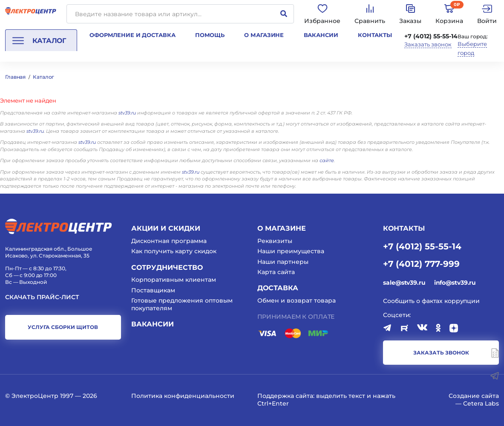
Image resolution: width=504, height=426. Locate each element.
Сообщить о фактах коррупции (431, 301)
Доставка (278, 288)
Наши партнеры (283, 262)
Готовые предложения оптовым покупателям (182, 304)
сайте (327, 160)
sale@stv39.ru (404, 283)
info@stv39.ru (455, 283)
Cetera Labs (481, 403)
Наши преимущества (291, 251)
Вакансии (321, 35)
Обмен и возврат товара (297, 300)
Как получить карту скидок (174, 251)
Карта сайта (276, 272)
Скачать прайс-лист (42, 297)
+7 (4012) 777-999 (421, 263)
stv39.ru (127, 113)
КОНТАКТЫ (404, 228)
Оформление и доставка (132, 35)
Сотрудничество (167, 267)
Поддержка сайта (285, 396)
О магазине (264, 35)
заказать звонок (441, 353)
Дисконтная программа (169, 241)
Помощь (210, 35)
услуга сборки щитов (63, 327)
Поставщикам (153, 290)
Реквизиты (275, 241)
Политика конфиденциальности (183, 396)
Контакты (375, 35)
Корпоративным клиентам (174, 280)
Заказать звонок (428, 44)
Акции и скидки (166, 228)
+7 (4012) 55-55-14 (431, 36)
